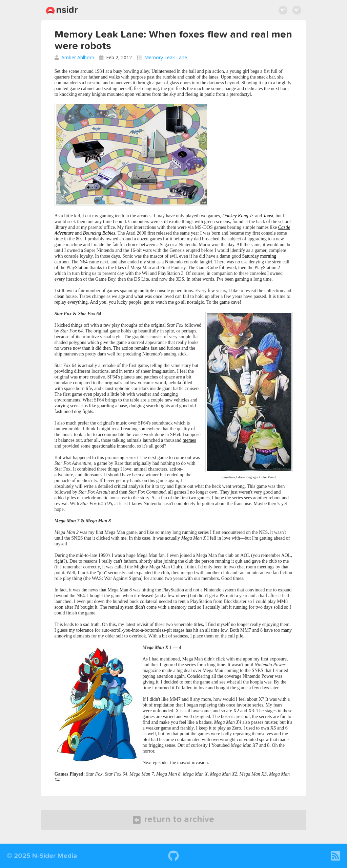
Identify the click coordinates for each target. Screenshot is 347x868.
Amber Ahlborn (78, 57)
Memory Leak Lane (166, 57)
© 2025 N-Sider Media (42, 856)
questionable (104, 446)
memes (189, 440)
